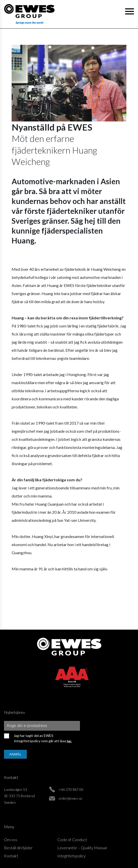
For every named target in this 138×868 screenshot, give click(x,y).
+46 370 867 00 (71, 789)
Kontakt (11, 856)
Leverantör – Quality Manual (82, 848)
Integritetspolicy (72, 856)
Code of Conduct (72, 840)
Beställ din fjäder (18, 848)
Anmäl (15, 754)
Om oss (11, 840)
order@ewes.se (71, 798)
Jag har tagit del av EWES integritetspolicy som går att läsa (42, 738)
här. (69, 741)
